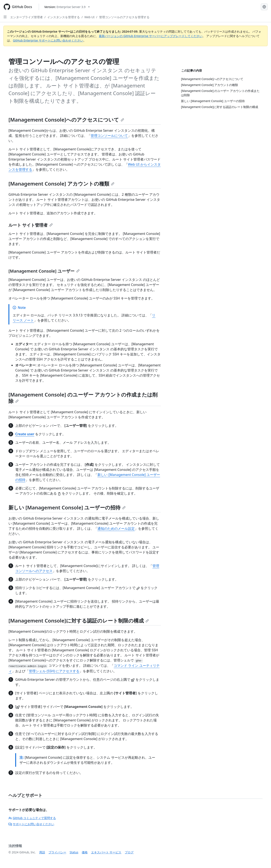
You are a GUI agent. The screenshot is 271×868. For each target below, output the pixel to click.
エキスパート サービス (106, 852)
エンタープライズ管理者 (26, 17)
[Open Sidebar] (5, 17)
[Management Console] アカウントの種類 (61, 184)
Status (74, 852)
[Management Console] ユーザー (44, 271)
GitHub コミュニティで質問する (32, 818)
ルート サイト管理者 (31, 225)
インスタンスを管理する (64, 17)
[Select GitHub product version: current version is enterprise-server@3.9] (67, 7)
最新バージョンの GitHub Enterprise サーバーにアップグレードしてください (151, 36)
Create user (25, 434)
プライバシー (57, 852)
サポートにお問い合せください (31, 824)
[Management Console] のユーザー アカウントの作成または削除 (83, 398)
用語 (42, 852)
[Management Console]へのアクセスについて (66, 120)
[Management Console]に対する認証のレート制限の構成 (79, 620)
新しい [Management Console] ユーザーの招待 (67, 507)
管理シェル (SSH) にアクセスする (54, 671)
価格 (85, 852)
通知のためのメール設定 (116, 528)
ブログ (129, 852)
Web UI (89, 17)
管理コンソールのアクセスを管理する (124, 17)
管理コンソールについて (109, 136)
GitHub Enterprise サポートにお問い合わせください (48, 40)
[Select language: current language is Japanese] (264, 7)
